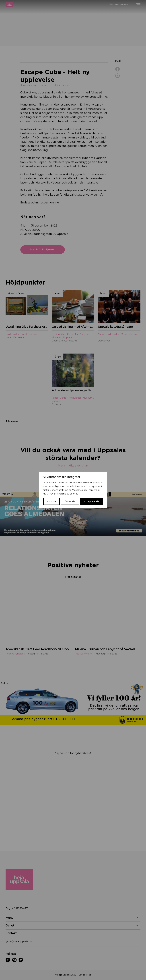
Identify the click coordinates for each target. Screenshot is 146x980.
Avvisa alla (70, 501)
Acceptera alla (92, 501)
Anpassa (51, 501)
